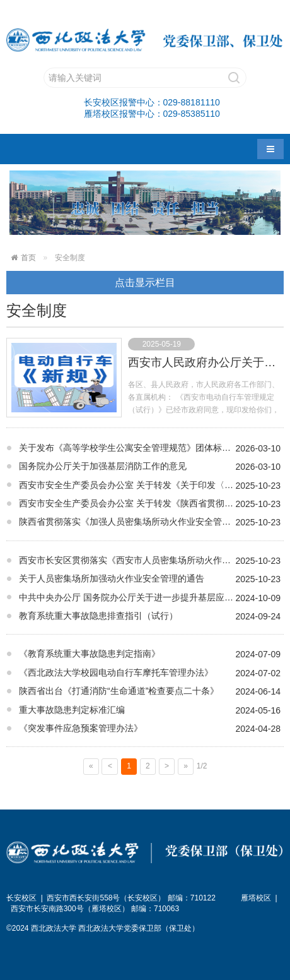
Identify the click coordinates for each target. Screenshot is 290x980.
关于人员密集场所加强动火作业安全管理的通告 (112, 578)
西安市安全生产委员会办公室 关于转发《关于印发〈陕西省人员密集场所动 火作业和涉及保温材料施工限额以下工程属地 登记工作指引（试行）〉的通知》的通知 (151, 485)
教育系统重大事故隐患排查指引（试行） (98, 616)
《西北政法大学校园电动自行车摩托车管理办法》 (116, 672)
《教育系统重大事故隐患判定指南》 (90, 654)
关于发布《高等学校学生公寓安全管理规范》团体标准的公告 (138, 448)
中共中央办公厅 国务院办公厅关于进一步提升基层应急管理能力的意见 (151, 597)
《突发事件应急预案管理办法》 (81, 728)
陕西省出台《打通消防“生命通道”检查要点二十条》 (119, 691)
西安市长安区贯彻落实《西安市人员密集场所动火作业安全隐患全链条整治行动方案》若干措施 (151, 560)
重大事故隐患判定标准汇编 (72, 710)
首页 (28, 258)
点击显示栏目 (145, 283)
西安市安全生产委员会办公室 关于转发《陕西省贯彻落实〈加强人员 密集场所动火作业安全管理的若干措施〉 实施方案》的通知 (151, 503)
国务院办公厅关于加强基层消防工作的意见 (103, 466)
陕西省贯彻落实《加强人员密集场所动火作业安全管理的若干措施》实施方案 (151, 522)
